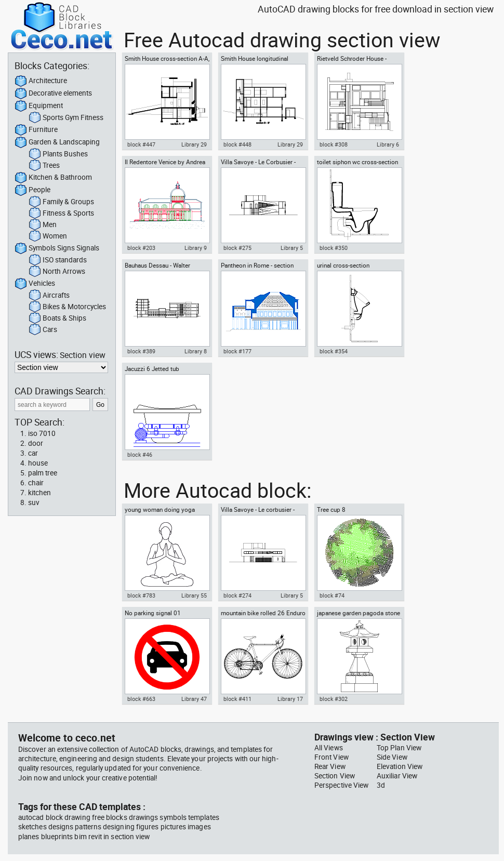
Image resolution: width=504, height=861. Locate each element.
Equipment (39, 106)
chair (36, 483)
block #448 (237, 144)
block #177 (237, 351)
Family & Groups (61, 202)
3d (381, 785)
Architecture (41, 81)
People (32, 190)
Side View (392, 757)
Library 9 (196, 248)
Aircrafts (49, 296)
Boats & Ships (57, 319)
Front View (331, 757)
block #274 (237, 595)
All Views (329, 748)
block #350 (334, 248)
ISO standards (58, 260)
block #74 (332, 595)
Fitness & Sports (61, 214)
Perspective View (341, 785)
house (38, 463)
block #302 (334, 699)
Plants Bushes (58, 154)
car (33, 453)
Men (43, 225)
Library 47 (194, 699)
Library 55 (194, 595)
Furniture (36, 130)
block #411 (237, 699)
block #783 (141, 595)
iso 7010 (42, 433)
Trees (44, 166)
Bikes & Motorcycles (67, 307)
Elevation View (400, 766)
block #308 (334, 144)
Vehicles (35, 284)
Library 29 (194, 144)
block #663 (141, 699)
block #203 (141, 248)
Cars (43, 330)
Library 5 (292, 248)
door (36, 443)
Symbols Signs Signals (57, 248)
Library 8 (196, 351)
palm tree (43, 473)
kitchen (39, 493)
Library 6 (388, 144)
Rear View (330, 766)
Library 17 (290, 699)
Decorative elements (53, 94)
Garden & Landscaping (57, 142)
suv (34, 502)
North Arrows (57, 272)
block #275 (237, 248)
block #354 (334, 351)
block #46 (140, 455)
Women (48, 236)
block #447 (141, 144)
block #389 (141, 351)
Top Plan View (399, 748)
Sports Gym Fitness (66, 118)
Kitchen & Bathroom (53, 178)
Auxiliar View (397, 776)
